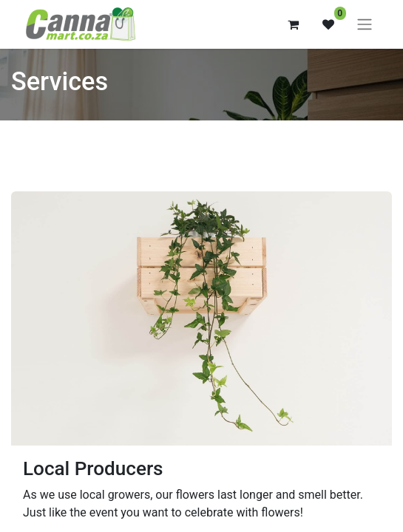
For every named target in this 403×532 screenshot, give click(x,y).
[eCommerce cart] (293, 24)
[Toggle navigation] (365, 25)
